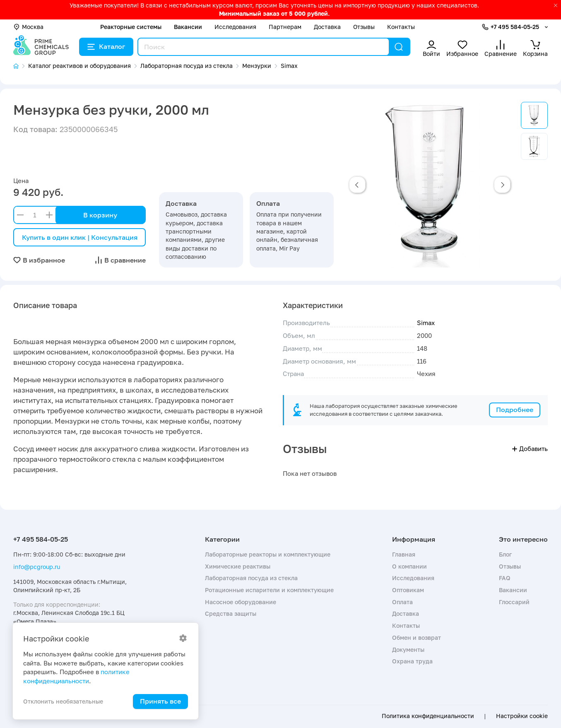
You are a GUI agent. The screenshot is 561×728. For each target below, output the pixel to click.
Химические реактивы (238, 566)
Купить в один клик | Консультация (80, 237)
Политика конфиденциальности (428, 716)
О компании (409, 566)
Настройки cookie (522, 716)
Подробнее (515, 410)
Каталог (106, 46)
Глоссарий (514, 602)
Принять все (160, 701)
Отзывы (364, 27)
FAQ (505, 578)
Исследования (235, 27)
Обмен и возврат (417, 638)
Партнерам (285, 27)
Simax (426, 323)
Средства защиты (231, 613)
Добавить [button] (530, 448)
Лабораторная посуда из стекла (251, 578)
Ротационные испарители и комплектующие (269, 590)
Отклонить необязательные (63, 701)
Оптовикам (408, 590)
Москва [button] (28, 27)
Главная (404, 554)
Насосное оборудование (241, 602)
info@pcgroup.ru (37, 567)
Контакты (401, 27)
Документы (408, 650)
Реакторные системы (131, 27)
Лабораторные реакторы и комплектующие (268, 554)
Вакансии (188, 27)
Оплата (402, 602)
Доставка (327, 27)
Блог (505, 554)
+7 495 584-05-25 (515, 27)
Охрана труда (412, 661)
